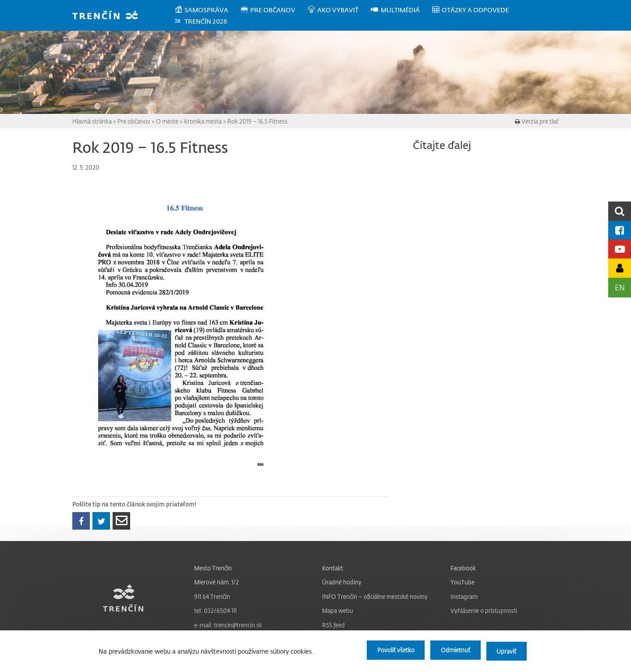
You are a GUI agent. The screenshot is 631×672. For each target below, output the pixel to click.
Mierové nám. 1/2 (216, 582)
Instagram (464, 596)
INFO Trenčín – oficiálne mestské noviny (375, 596)
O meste (167, 121)
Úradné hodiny (342, 582)
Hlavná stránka (92, 121)
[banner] (109, 16)
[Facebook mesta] (620, 230)
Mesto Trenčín (213, 568)
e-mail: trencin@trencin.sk (228, 625)
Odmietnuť (448, 652)
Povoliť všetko (383, 652)
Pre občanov (134, 121)
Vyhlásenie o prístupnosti (484, 610)
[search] (620, 211)
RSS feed (333, 625)
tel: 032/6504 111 (215, 610)
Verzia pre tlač (537, 121)
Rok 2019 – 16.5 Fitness (257, 121)
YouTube (463, 582)
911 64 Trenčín (212, 596)
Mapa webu (338, 610)
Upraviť (505, 652)
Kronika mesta (203, 121)
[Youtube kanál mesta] (620, 249)
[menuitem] (207, 10)
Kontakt (333, 568)
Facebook (463, 568)
